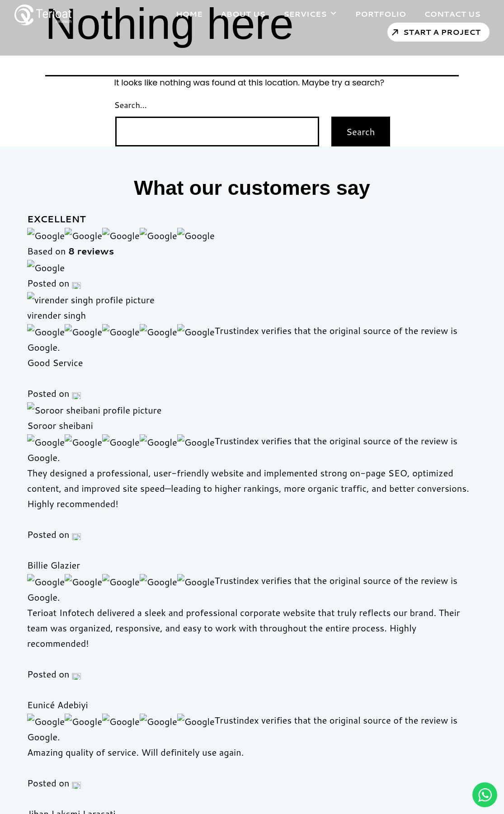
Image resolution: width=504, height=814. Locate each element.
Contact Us (440, 14)
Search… (131, 105)
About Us (230, 14)
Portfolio (368, 14)
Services (298, 14)
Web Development (284, 680)
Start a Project (429, 32)
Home (177, 14)
